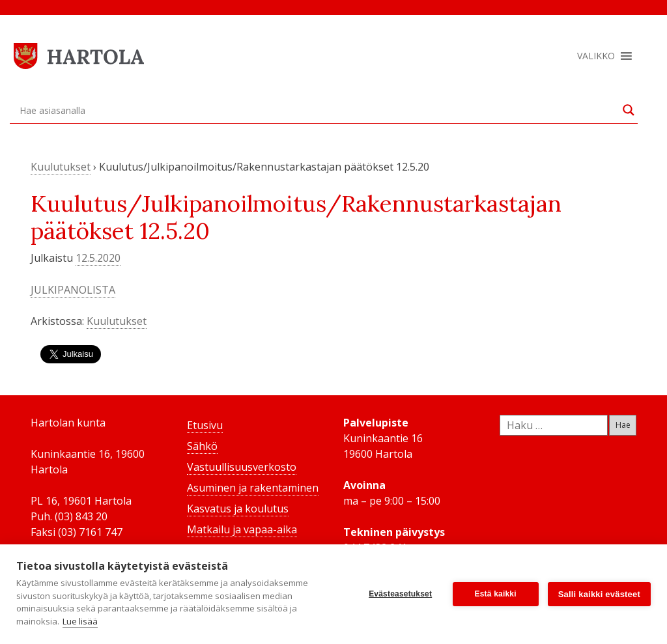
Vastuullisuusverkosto (242, 467)
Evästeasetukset (400, 594)
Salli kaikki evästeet (599, 594)
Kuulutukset (61, 167)
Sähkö (202, 446)
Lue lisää (80, 621)
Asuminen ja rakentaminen (253, 488)
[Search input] (318, 110)
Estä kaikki (496, 594)
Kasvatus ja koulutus (238, 509)
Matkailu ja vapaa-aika (242, 529)
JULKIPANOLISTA (73, 290)
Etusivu (205, 425)
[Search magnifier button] (629, 110)
